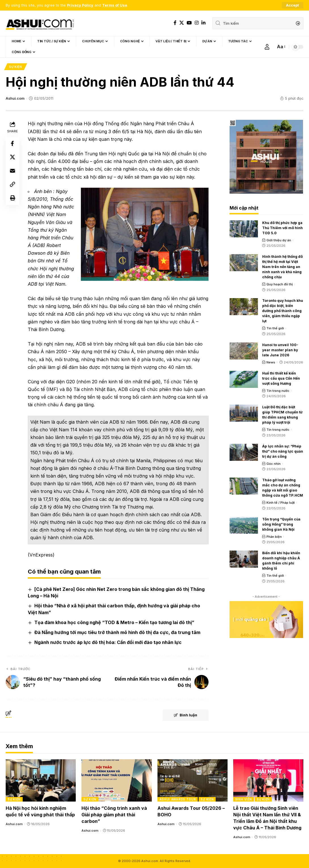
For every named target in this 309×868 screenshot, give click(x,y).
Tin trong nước (278, 391)
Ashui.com (15, 98)
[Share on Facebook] (12, 144)
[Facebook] (175, 23)
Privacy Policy (80, 5)
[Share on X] (12, 157)
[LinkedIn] (203, 23)
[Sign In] (267, 47)
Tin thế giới (275, 329)
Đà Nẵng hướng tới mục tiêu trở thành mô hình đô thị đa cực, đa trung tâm (117, 632)
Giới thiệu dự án (279, 240)
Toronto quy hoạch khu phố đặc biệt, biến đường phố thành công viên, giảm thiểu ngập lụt (283, 311)
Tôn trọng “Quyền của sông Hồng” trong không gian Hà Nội (281, 524)
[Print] (12, 198)
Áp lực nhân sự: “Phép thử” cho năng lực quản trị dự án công (283, 451)
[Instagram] (197, 23)
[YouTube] (189, 23)
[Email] (12, 171)
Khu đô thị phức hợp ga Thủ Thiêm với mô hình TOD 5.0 (282, 228)
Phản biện (274, 537)
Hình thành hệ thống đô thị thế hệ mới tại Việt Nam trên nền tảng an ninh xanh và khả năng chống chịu (282, 267)
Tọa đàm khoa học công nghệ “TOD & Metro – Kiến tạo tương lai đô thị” (114, 622)
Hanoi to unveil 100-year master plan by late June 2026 (280, 350)
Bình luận (185, 715)
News (271, 362)
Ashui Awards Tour (178, 799)
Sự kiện (16, 67)
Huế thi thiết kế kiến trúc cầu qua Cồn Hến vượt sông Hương (281, 378)
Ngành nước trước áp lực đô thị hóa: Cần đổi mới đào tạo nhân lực (108, 642)
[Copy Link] (12, 185)
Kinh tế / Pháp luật (281, 503)
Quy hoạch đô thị (280, 284)
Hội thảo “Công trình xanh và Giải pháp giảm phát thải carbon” (114, 815)
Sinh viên (244, 799)
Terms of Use (115, 5)
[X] (182, 23)
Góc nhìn (274, 464)
